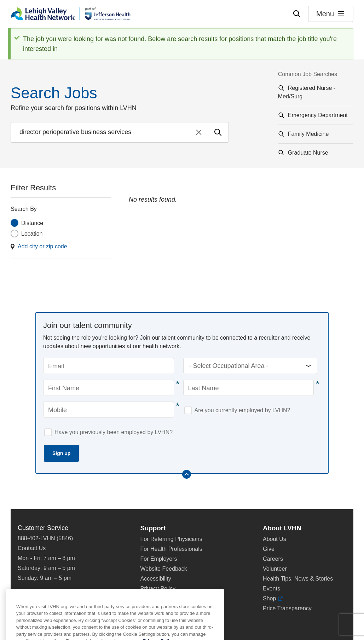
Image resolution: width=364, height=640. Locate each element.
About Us (275, 539)
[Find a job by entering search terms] (109, 132)
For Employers (159, 559)
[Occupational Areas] (250, 366)
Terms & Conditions (165, 598)
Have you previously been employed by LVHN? (114, 432)
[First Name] (109, 388)
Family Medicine (308, 134)
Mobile (57, 410)
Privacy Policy (158, 589)
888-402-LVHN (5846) (45, 538)
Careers (273, 559)
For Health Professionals (171, 549)
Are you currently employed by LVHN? (242, 410)
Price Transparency (287, 608)
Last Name (204, 388)
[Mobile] (109, 410)
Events (271, 589)
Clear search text (199, 132)
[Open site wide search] (297, 14)
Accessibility (156, 579)
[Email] (109, 366)
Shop (273, 599)
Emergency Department (318, 115)
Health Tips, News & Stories (298, 579)
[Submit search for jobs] (218, 132)
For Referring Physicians (171, 539)
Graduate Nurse (308, 153)
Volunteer (275, 569)
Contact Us (32, 548)
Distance (32, 223)
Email (56, 366)
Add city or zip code (42, 246)
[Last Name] (249, 388)
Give (269, 549)
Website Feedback (164, 569)
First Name (64, 388)
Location (32, 234)
